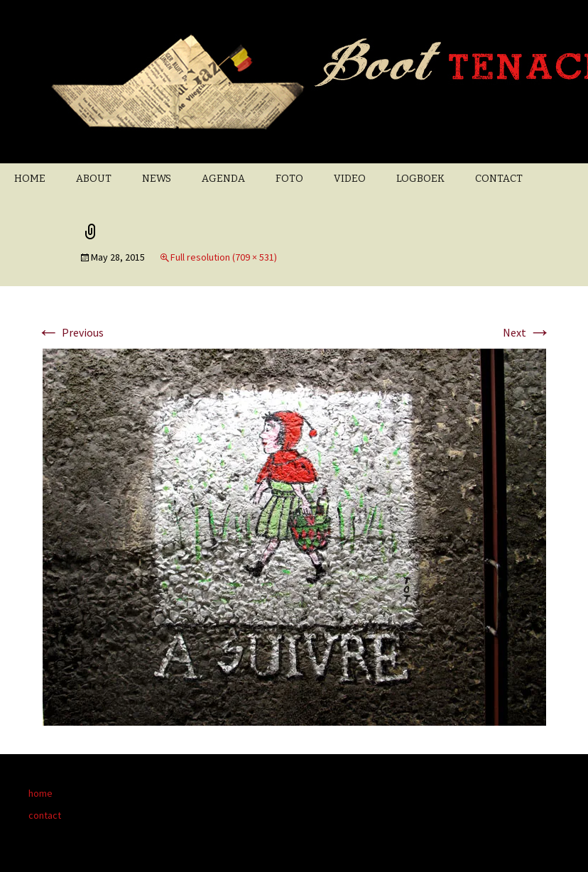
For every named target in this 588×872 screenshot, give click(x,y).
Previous (70, 332)
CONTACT (499, 179)
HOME (30, 179)
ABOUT (94, 179)
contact (45, 815)
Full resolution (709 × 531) (224, 257)
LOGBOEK (420, 179)
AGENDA (223, 179)
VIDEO (350, 179)
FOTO (289, 179)
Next (527, 332)
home (40, 793)
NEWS (157, 179)
